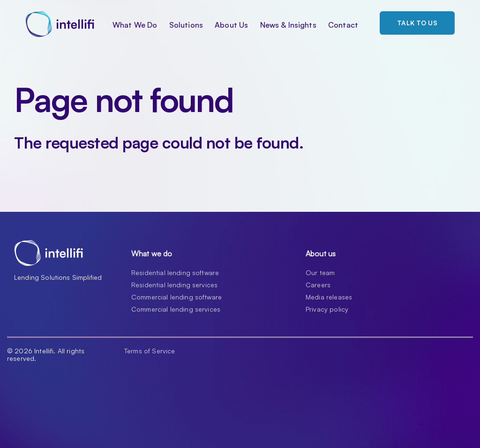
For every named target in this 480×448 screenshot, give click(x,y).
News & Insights (288, 25)
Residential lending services (174, 285)
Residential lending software (175, 273)
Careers (318, 285)
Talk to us (417, 23)
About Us (231, 25)
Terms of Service (150, 351)
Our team (320, 273)
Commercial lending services (176, 309)
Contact (343, 25)
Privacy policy (327, 309)
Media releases (329, 297)
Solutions (186, 25)
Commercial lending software (176, 297)
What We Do (135, 25)
